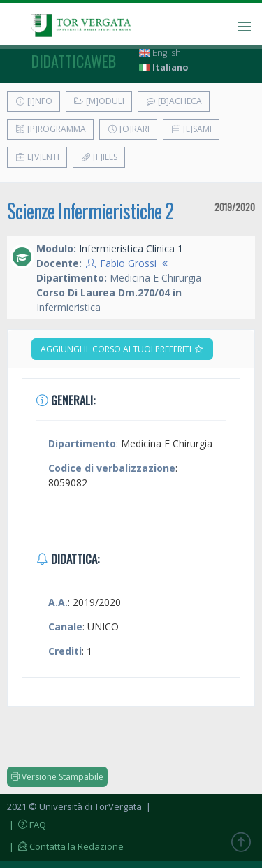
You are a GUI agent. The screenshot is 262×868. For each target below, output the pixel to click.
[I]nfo (34, 101)
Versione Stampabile (57, 777)
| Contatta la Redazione (65, 846)
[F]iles (99, 157)
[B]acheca (174, 101)
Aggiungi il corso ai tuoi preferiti (122, 349)
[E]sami (191, 129)
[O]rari (128, 129)
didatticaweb (74, 61)
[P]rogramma (50, 129)
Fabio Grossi (128, 263)
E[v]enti (37, 157)
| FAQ (27, 825)
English (160, 53)
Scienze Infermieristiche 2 (90, 211)
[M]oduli (99, 101)
